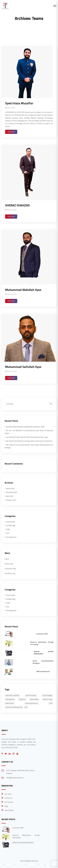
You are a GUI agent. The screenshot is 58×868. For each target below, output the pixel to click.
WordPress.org (10, 573)
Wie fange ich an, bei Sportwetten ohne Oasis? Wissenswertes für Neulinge (29, 446)
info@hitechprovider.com (15, 778)
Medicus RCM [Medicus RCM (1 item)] (10, 703)
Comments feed (10, 569)
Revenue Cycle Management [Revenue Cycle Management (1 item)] (14, 707)
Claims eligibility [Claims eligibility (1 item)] (47, 695)
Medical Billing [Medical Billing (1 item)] (34, 699)
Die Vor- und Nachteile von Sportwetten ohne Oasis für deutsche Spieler (29, 432)
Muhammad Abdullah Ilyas (23, 290)
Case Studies (11, 522)
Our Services (9, 802)
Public (8, 529)
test (8, 533)
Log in (7, 559)
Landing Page (11, 525)
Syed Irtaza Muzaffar (19, 103)
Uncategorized (11, 537)
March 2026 (10, 488)
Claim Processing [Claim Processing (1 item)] (31, 695)
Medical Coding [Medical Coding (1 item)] (48, 699)
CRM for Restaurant (43, 671)
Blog (6, 806)
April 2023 (10, 496)
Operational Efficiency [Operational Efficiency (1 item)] (32, 703)
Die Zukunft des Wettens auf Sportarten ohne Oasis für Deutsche (29, 441)
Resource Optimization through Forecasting (42, 643)
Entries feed (9, 564)
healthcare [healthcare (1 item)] (22, 699)
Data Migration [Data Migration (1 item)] (10, 699)
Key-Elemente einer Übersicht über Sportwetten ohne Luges (27, 437)
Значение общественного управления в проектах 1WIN (25, 427)
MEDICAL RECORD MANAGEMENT (44, 653)
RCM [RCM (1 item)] (51, 703)
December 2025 (12, 492)
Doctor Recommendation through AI (43, 662)
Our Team (8, 794)
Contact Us (9, 798)
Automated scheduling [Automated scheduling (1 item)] (12, 695)
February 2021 (11, 500)
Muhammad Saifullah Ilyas (23, 367)
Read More (11, 132)
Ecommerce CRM (42, 634)
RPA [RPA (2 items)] (26, 707)
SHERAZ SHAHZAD (17, 205)
